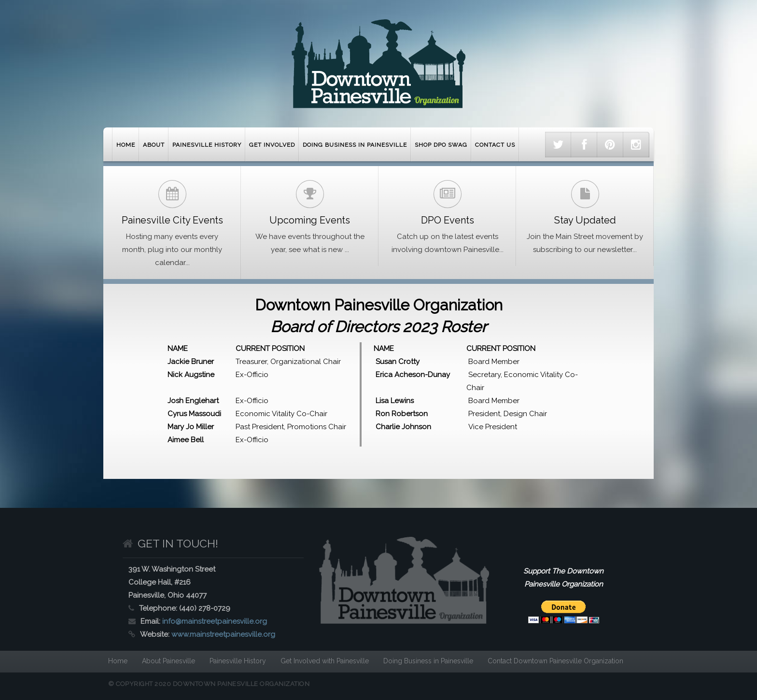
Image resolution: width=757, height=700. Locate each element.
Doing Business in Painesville (355, 145)
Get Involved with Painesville (325, 661)
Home (126, 145)
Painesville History (207, 145)
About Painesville (168, 661)
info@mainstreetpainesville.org (215, 621)
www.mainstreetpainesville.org (223, 634)
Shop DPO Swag (441, 145)
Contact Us (495, 145)
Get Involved (272, 145)
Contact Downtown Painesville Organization (555, 661)
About (154, 145)
